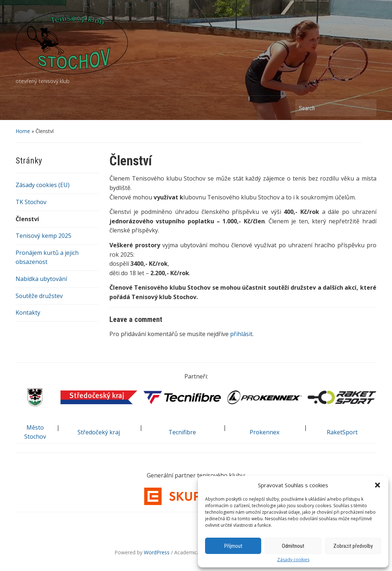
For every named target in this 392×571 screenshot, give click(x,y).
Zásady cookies (293, 560)
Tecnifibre (182, 432)
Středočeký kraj (99, 432)
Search (367, 108)
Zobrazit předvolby (353, 546)
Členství (27, 219)
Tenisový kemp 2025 (43, 236)
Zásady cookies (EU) (43, 185)
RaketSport (342, 432)
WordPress (157, 552)
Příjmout (233, 546)
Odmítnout (293, 546)
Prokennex (264, 432)
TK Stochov (31, 202)
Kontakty (28, 313)
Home (23, 131)
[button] (378, 485)
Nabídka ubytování (41, 279)
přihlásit (241, 334)
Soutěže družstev (39, 296)
